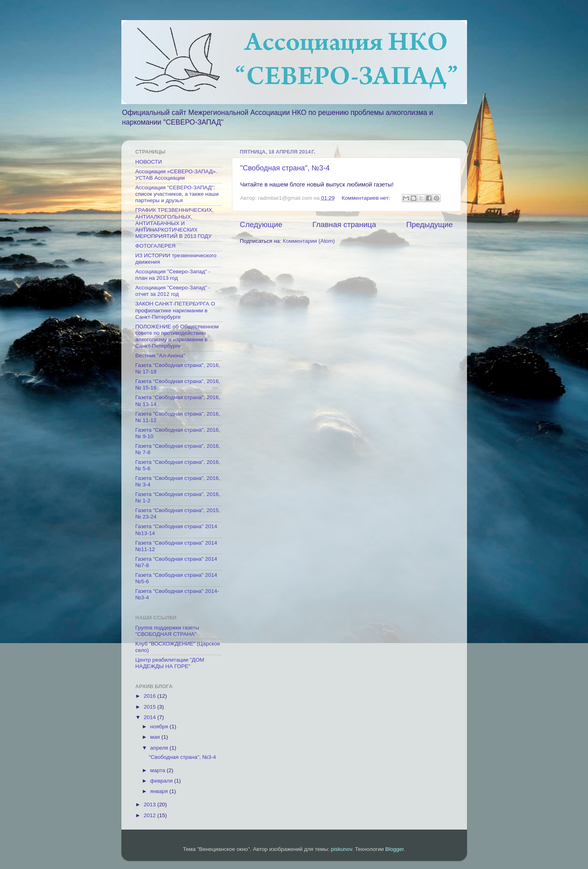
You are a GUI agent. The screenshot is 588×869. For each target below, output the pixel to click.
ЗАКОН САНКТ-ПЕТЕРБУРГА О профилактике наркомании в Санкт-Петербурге (175, 310)
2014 (150, 717)
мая (156, 737)
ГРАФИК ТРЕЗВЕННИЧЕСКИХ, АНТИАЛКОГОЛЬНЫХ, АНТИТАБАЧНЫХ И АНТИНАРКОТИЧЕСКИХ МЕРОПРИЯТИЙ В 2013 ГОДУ (175, 223)
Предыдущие (430, 224)
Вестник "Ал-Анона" (160, 356)
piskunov (341, 849)
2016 (150, 696)
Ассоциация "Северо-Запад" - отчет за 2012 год (173, 291)
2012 (150, 815)
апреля (160, 748)
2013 (150, 804)
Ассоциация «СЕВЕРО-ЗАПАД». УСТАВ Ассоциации (176, 175)
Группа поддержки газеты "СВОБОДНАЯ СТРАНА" (167, 631)
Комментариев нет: (367, 198)
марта (159, 770)
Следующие (261, 224)
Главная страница (344, 224)
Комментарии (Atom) (309, 241)
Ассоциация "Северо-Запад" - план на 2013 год (173, 275)
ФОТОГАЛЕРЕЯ (156, 246)
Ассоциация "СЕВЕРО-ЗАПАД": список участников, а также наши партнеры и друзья (177, 194)
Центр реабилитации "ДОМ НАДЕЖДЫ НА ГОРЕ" (170, 663)
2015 (150, 707)
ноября (160, 727)
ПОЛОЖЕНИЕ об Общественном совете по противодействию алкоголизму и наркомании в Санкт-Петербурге (177, 336)
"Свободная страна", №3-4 (285, 168)
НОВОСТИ (149, 162)
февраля (162, 781)
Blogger (395, 849)
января (160, 791)
